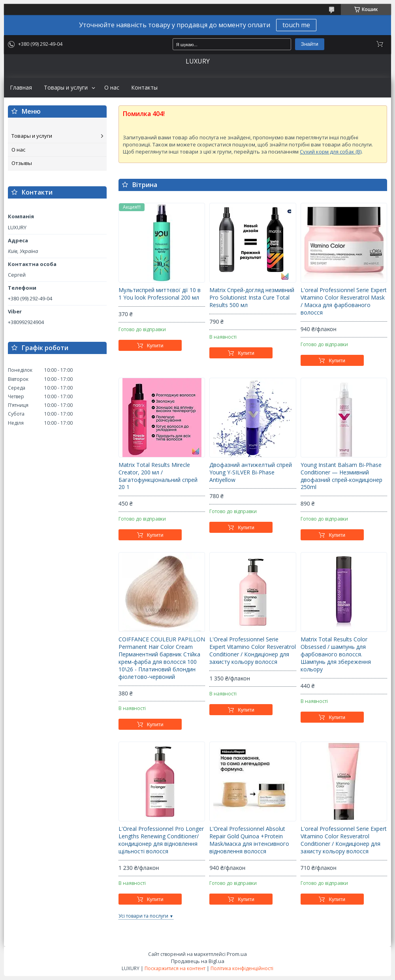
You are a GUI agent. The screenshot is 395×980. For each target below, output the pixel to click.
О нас (112, 88)
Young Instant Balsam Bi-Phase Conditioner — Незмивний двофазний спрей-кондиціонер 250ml (341, 476)
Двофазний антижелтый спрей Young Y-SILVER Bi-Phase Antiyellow (251, 472)
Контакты (144, 88)
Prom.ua (237, 954)
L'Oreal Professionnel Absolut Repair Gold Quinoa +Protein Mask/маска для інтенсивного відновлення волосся (249, 840)
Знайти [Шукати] (310, 44)
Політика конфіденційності (242, 968)
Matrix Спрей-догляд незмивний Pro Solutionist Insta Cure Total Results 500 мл (252, 298)
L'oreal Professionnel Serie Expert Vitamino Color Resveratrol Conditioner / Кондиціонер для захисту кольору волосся (344, 840)
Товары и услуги (66, 88)
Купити (155, 346)
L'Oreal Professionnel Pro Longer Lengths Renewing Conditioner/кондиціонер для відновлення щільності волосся (161, 840)
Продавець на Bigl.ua (198, 961)
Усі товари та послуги (143, 916)
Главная (21, 88)
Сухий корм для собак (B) (331, 152)
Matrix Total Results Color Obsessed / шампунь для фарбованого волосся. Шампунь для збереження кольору (336, 654)
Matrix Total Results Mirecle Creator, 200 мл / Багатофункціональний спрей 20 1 (158, 476)
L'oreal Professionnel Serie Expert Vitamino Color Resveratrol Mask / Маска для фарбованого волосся (344, 301)
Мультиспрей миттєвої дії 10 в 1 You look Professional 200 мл (160, 294)
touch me (296, 25)
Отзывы (22, 163)
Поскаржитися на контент (175, 968)
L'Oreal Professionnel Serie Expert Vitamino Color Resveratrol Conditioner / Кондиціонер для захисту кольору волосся (253, 651)
